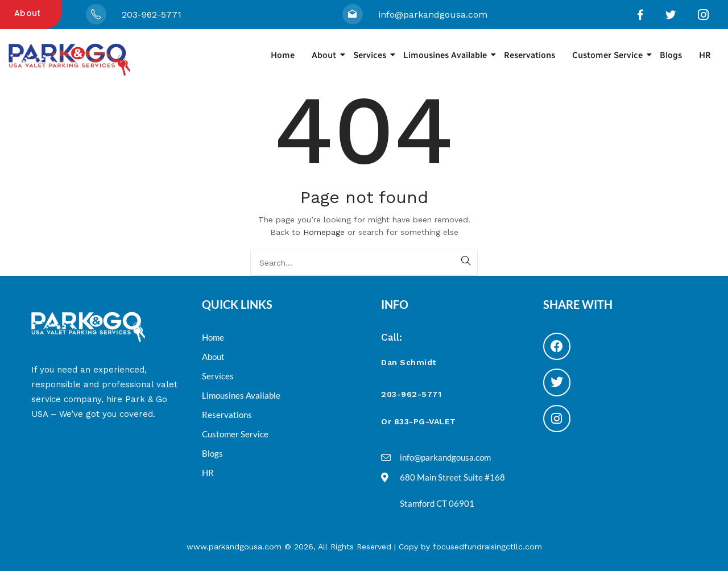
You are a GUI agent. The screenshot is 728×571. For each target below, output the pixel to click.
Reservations (530, 55)
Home (283, 55)
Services (374, 55)
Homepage (324, 232)
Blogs (671, 55)
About (28, 13)
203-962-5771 (152, 15)
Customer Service (612, 55)
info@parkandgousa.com (433, 15)
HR (705, 55)
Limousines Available (449, 55)
